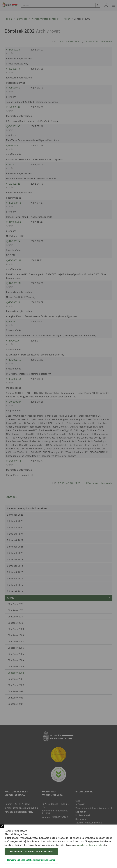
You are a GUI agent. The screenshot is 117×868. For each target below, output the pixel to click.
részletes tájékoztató (90, 845)
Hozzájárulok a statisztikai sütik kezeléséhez (31, 852)
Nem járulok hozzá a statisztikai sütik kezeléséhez (31, 860)
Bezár (2, 826)
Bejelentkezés (106, 5)
